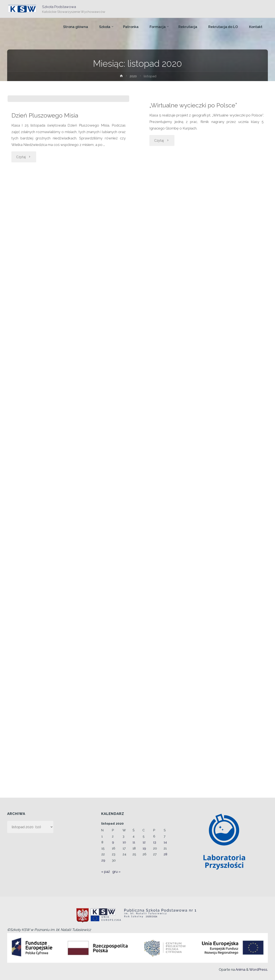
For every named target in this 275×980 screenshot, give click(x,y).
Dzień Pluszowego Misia (46, 182)
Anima (240, 969)
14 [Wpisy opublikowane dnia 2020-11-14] (165, 842)
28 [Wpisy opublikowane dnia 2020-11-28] (165, 854)
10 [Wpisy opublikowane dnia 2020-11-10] (124, 842)
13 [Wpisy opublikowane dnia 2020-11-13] (155, 842)
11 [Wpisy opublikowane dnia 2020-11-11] (134, 842)
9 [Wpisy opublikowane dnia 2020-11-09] (113, 842)
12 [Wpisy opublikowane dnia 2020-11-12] (144, 842)
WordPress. (258, 969)
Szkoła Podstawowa (59, 7)
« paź (106, 872)
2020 (133, 76)
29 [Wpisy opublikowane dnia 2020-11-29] (103, 860)
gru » (116, 872)
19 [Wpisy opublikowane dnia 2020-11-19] (144, 848)
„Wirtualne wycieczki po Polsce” (195, 105)
